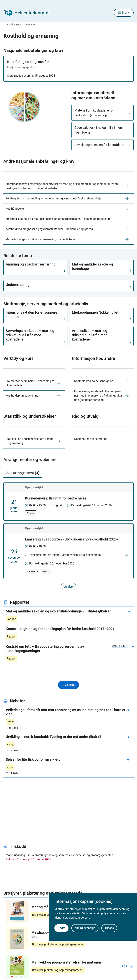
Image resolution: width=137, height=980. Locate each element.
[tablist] (68, 474)
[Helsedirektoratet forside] (29, 13)
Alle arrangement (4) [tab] (23, 473)
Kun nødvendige (85, 928)
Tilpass (109, 928)
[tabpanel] (68, 537)
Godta (61, 928)
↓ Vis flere (68, 686)
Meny (125, 13)
